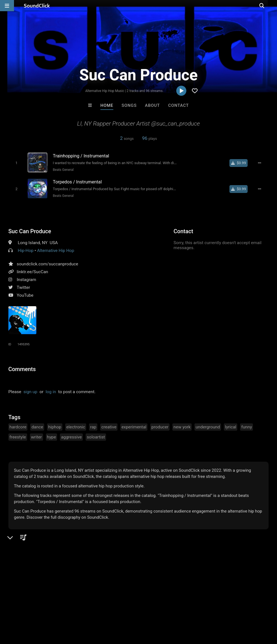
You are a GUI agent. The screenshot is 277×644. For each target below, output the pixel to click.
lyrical (231, 426)
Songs (129, 105)
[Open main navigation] (7, 6)
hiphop (55, 426)
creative (109, 426)
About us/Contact (50, 611)
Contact (179, 105)
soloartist (96, 436)
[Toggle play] (15, 163)
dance (37, 426)
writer (37, 436)
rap (93, 426)
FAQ (24, 611)
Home (107, 105)
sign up (30, 391)
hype (52, 436)
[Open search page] (271, 6)
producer (160, 426)
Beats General (62, 170)
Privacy (133, 611)
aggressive (71, 436)
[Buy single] (240, 163)
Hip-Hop (26, 250)
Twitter (24, 287)
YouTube (25, 294)
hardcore (18, 426)
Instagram (26, 279)
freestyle (18, 436)
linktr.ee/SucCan (32, 271)
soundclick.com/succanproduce (48, 263)
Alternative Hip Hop (56, 250)
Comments (22, 368)
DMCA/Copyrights (104, 611)
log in (51, 391)
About (152, 105)
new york (182, 426)
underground (208, 426)
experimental (134, 426)
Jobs (77, 611)
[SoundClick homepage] (37, 6)
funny (247, 426)
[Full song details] (261, 163)
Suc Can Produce (30, 230)
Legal (151, 611)
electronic (76, 426)
